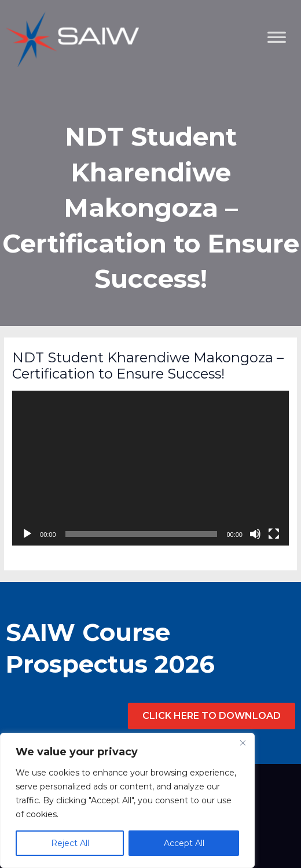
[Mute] (255, 534)
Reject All (70, 843)
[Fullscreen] (274, 534)
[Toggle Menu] (286, 96)
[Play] (27, 534)
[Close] (243, 743)
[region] (127, 800)
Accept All (184, 843)
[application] (150, 468)
